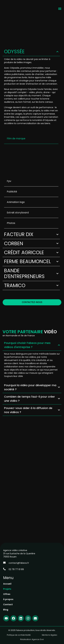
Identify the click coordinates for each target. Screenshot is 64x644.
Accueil (7, 584)
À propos (8, 599)
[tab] (31, 139)
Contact (8, 604)
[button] (60, 9)
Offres (7, 594)
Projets (7, 589)
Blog (6, 610)
